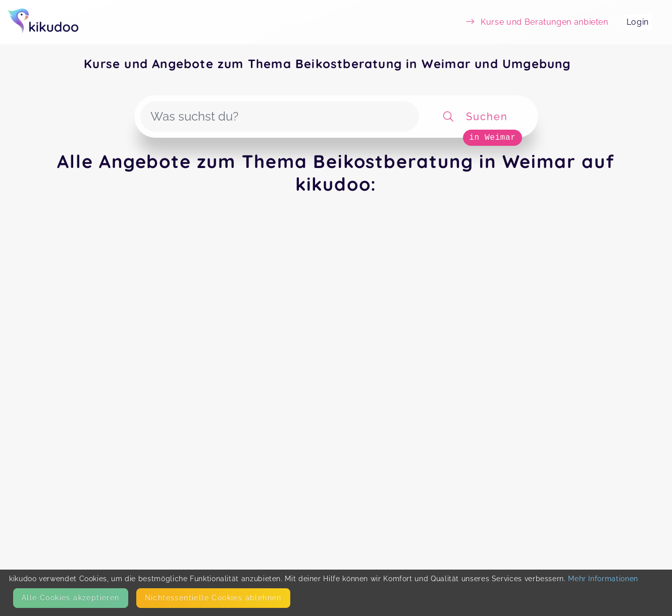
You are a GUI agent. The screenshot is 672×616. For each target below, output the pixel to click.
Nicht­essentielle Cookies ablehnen (213, 598)
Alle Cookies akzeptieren (71, 598)
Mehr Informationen (603, 579)
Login (638, 22)
